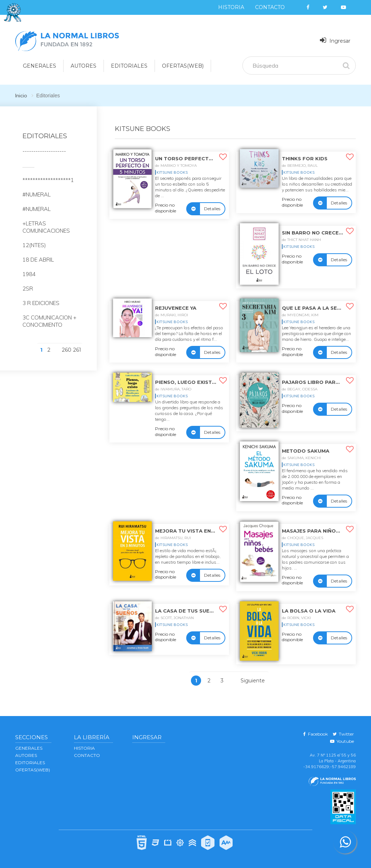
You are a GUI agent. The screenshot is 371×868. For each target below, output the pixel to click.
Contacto (270, 7)
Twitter (343, 734)
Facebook (316, 734)
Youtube (342, 741)
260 (67, 350)
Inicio (21, 96)
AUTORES (26, 755)
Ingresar (335, 40)
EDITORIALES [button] (129, 66)
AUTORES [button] (84, 66)
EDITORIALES (30, 763)
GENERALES (29, 748)
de (176, 166)
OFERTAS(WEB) (183, 66)
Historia (231, 7)
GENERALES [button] (39, 66)
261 (77, 350)
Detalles (212, 209)
